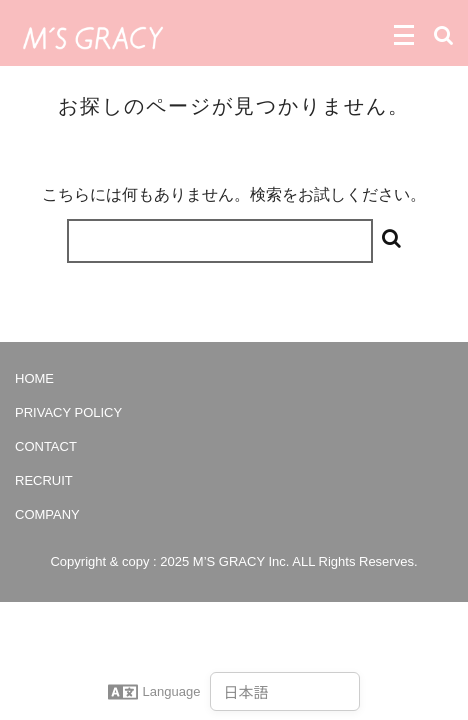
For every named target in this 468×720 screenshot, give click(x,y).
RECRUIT (44, 480)
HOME (34, 378)
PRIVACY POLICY (68, 412)
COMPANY (47, 514)
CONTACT (46, 446)
